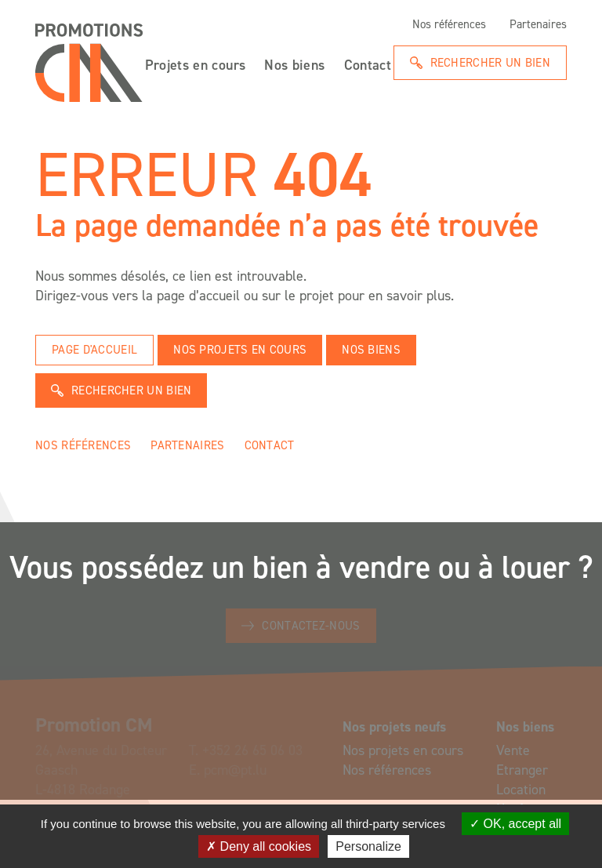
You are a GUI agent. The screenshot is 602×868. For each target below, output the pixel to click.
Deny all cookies (259, 846)
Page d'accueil (94, 350)
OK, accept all (515, 824)
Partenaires (538, 24)
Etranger (522, 770)
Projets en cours (196, 64)
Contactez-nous (311, 626)
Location (521, 790)
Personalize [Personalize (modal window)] (368, 846)
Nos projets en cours (240, 350)
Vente (513, 750)
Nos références (449, 24)
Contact (368, 64)
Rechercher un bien (490, 63)
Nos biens (294, 64)
